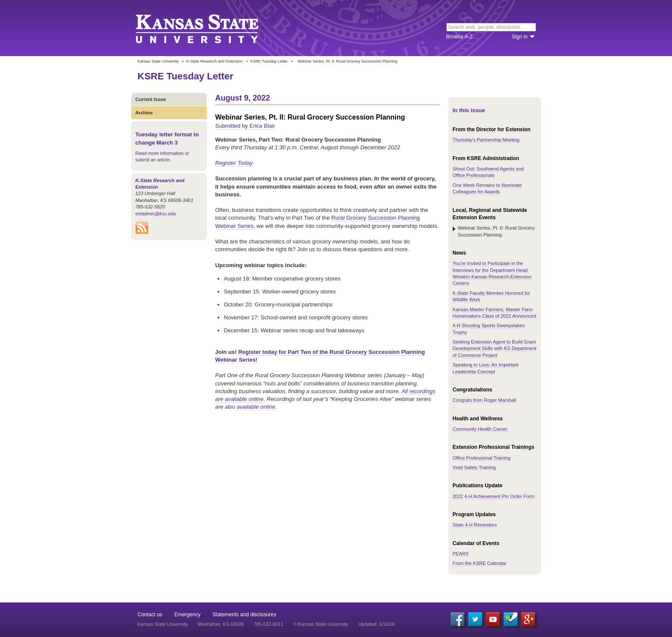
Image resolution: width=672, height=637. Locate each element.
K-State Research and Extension (215, 61)
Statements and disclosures (245, 615)
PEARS (461, 554)
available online (256, 407)
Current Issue (151, 99)
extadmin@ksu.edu (156, 214)
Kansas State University (208, 28)
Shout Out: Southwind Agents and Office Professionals (488, 172)
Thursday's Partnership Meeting (486, 140)
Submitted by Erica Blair (245, 126)
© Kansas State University (321, 624)
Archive (144, 113)
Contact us (150, 615)
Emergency (188, 615)
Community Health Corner (480, 429)
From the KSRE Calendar (480, 563)
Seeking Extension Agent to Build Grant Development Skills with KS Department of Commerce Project (495, 348)
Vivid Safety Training (474, 467)
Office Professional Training (482, 458)
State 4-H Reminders (475, 525)
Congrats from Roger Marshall (484, 400)
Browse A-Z (460, 37)
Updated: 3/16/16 (376, 624)
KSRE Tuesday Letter (269, 61)
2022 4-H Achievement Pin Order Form (494, 496)
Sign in (520, 37)
